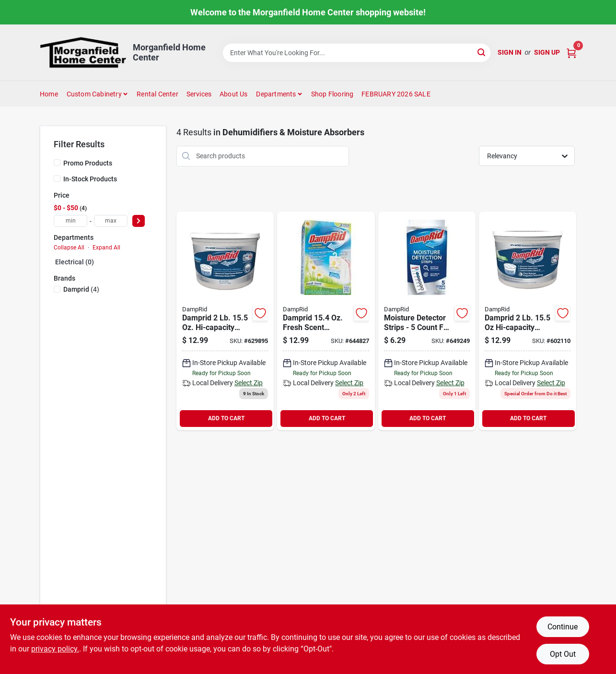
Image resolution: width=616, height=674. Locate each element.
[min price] (70, 221)
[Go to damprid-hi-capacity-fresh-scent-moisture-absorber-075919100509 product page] (528, 321)
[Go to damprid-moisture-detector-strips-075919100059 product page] (427, 321)
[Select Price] (139, 221)
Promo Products (88, 163)
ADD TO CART (226, 418)
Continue (563, 627)
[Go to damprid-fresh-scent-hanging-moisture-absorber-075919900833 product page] (326, 321)
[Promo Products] (57, 163)
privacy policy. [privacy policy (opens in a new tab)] (55, 649)
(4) (81, 289)
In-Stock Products (90, 179)
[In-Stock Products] (57, 178)
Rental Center (157, 94)
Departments (276, 94)
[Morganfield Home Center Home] (83, 53)
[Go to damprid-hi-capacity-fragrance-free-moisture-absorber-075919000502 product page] (225, 321)
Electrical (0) (75, 262)
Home (49, 94)
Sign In (510, 52)
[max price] (111, 221)
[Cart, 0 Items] (571, 53)
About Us (234, 94)
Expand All (106, 248)
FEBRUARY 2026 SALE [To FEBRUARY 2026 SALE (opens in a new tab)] (396, 94)
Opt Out (563, 654)
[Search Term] (357, 53)
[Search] (482, 52)
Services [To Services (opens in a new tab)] (199, 94)
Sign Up (547, 52)
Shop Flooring (332, 94)
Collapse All (69, 248)
